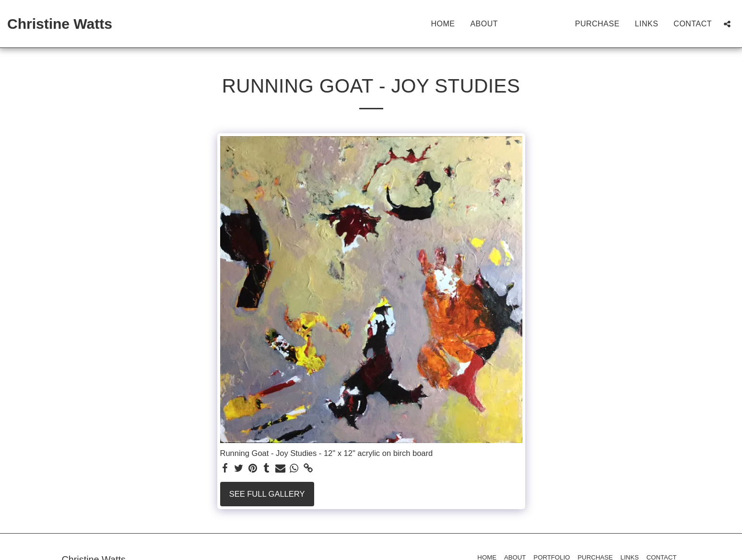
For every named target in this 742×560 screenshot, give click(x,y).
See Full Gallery (267, 494)
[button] (727, 24)
